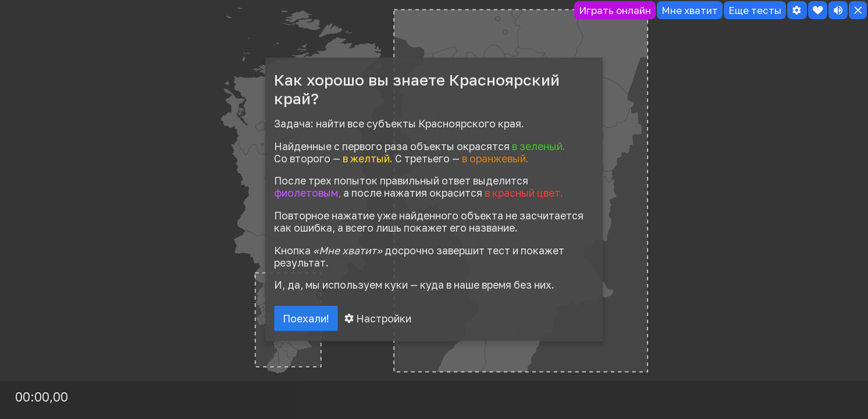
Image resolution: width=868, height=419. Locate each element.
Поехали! (307, 319)
